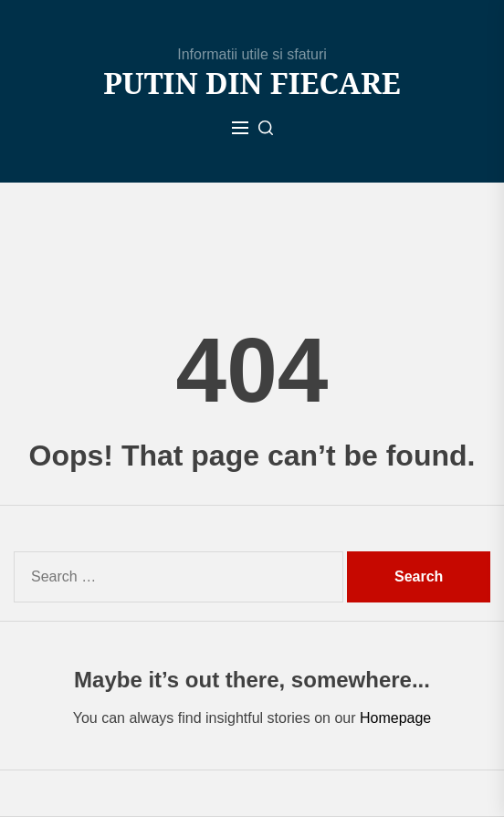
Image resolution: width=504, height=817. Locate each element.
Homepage (395, 718)
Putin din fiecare (252, 83)
